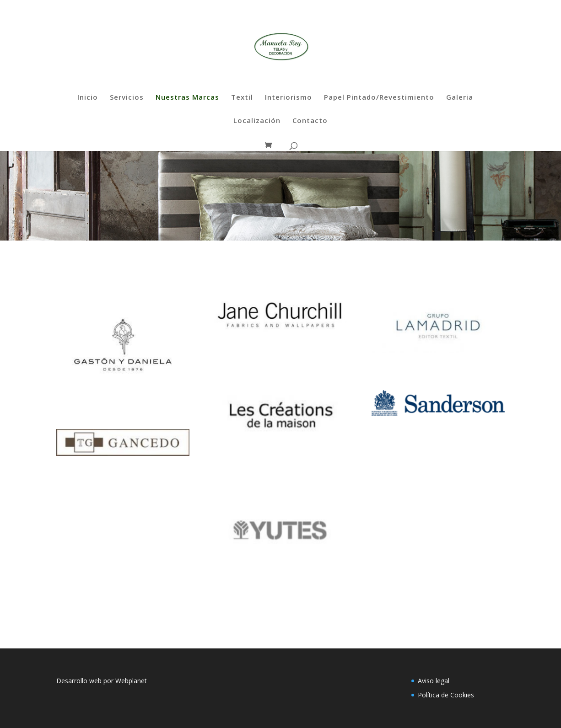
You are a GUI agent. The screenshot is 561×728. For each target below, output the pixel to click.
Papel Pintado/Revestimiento (379, 98)
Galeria (460, 98)
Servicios (127, 98)
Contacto (310, 121)
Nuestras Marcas (187, 98)
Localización (257, 121)
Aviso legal (434, 681)
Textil (242, 98)
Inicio (88, 98)
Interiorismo (289, 98)
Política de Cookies (446, 695)
